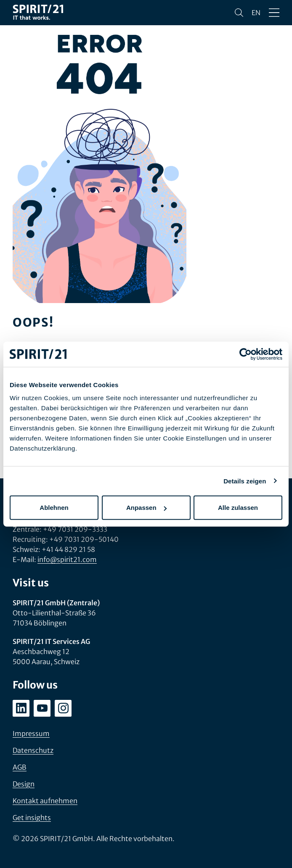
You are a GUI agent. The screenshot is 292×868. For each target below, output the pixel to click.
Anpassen (146, 508)
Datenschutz (33, 750)
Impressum (31, 733)
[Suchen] (239, 13)
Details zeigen (245, 481)
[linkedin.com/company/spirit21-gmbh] (21, 708)
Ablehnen (54, 508)
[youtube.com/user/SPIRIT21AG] (42, 708)
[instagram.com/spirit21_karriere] (63, 708)
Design (24, 784)
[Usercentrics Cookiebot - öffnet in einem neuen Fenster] (246, 354)
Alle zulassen (238, 508)
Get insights (32, 818)
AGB (20, 767)
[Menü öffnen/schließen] (274, 13)
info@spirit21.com (67, 559)
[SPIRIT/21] (38, 13)
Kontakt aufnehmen (45, 801)
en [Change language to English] (256, 13)
